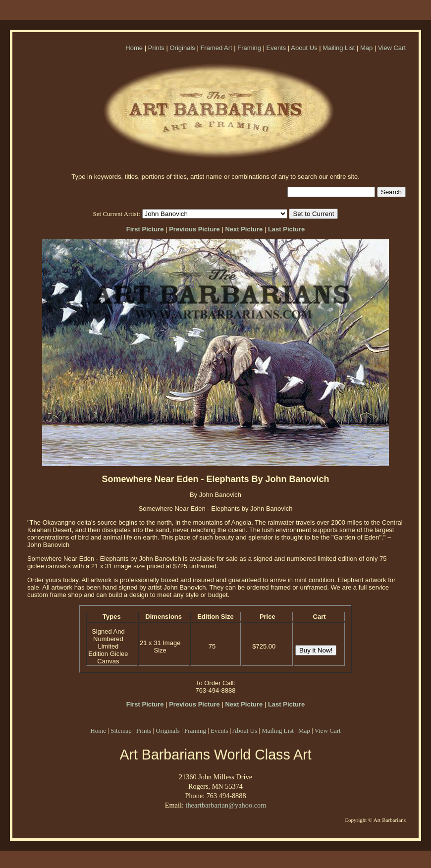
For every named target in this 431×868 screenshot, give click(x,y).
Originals (182, 48)
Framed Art (216, 48)
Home (134, 48)
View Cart (392, 48)
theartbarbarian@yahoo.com (226, 805)
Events (276, 48)
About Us (304, 48)
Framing (249, 48)
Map (366, 48)
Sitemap (121, 731)
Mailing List (339, 48)
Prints (156, 48)
